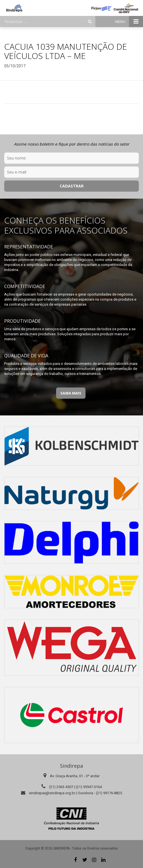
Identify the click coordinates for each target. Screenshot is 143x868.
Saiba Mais (71, 393)
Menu (129, 22)
